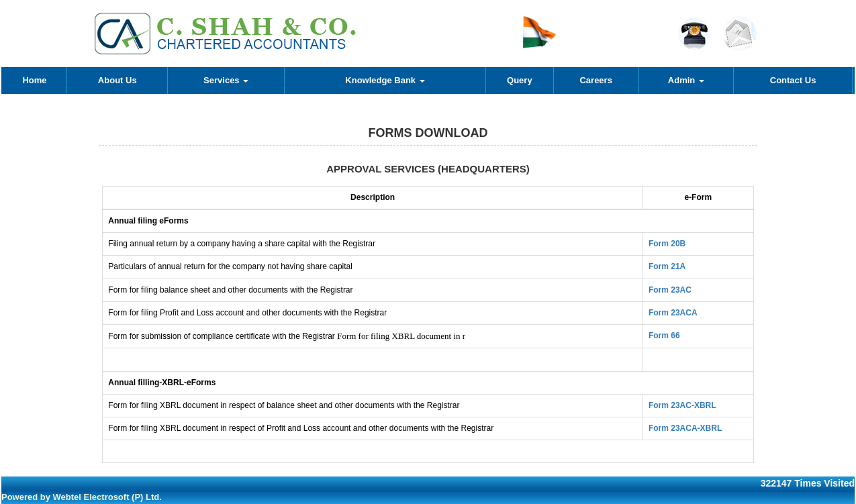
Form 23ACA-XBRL (685, 428)
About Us (117, 80)
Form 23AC (670, 290)
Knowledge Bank (385, 80)
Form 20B (667, 244)
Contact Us (793, 80)
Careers (596, 80)
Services (226, 80)
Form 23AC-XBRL (682, 405)
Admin (686, 80)
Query (520, 80)
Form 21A (667, 266)
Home (34, 80)
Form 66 (664, 336)
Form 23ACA (673, 313)
